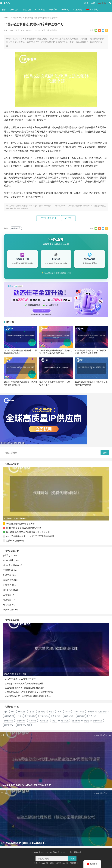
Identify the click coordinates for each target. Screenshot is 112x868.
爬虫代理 (7, 600)
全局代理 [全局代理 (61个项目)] (57, 716)
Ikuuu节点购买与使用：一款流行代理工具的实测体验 (30, 537)
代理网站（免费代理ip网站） (16, 519)
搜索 (105, 453)
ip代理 (6, 556)
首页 (4, 9)
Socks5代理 (44, 864)
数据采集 (53, 9)
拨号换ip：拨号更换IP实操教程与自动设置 (24, 684)
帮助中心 (65, 9)
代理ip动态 (16, 228)
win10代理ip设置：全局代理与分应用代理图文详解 (28, 697)
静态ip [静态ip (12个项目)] (87, 721)
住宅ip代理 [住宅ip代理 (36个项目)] (31, 716)
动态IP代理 (18, 18)
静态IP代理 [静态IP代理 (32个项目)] (98, 721)
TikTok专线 (40, 9)
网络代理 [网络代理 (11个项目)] (65, 721)
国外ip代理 (8, 590)
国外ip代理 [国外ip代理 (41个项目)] (9, 721)
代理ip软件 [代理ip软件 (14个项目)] (102, 712)
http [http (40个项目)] (12, 712)
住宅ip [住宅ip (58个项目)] (20, 716)
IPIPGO (5, 3)
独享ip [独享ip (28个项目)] (54, 721)
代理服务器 (8, 571)
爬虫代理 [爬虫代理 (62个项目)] (44, 721)
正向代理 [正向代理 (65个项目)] (33, 721)
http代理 (65, 864)
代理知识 (78, 9)
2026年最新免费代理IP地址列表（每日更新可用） (29, 532)
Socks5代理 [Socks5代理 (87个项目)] (79, 712)
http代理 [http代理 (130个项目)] (21, 712)
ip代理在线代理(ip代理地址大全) (21, 524)
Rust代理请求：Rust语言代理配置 (20, 680)
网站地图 (78, 853)
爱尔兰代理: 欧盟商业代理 (15, 675)
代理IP (52, 864)
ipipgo (11, 30)
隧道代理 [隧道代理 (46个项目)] (76, 721)
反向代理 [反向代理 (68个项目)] (93, 716)
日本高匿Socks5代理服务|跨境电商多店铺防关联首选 (29, 692)
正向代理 (7, 595)
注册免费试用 (48, 218)
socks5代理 (8, 561)
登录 (86, 3)
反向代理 (7, 585)
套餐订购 (14, 9)
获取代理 (27, 9)
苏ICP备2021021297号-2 (63, 853)
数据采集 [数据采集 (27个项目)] (21, 721)
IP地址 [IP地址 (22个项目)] (52, 712)
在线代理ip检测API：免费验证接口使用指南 (25, 688)
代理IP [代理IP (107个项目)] (91, 712)
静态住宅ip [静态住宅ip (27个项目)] (9, 725)
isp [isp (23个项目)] (59, 712)
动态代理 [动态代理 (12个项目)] (81, 716)
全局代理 (7, 575)
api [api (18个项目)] (6, 712)
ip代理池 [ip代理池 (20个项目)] (41, 712)
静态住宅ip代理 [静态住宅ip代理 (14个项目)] (24, 725)
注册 (93, 3)
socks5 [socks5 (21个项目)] (68, 712)
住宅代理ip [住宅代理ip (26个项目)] (44, 716)
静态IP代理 (8, 610)
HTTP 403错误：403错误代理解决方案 (24, 528)
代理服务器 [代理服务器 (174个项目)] (9, 716)
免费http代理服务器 (15, 541)
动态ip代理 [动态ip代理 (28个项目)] (69, 716)
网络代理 (7, 605)
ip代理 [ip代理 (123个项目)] (31, 712)
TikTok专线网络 (10, 566)
